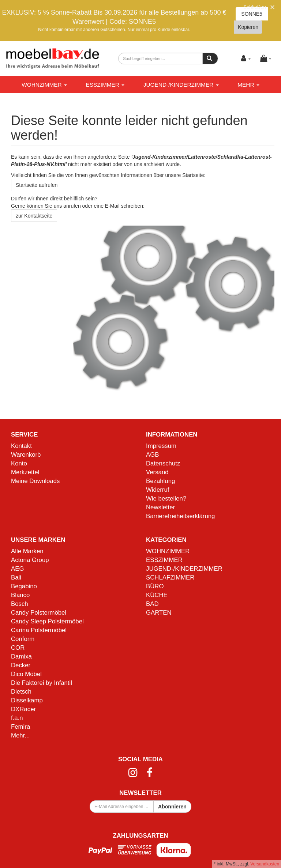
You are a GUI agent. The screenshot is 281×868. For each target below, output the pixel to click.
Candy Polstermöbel (39, 613)
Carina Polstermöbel (39, 630)
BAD (152, 604)
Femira (20, 727)
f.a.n (17, 718)
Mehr (248, 85)
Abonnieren (172, 807)
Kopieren (248, 27)
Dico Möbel (26, 674)
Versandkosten (265, 864)
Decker (21, 665)
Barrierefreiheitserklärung (180, 516)
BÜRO (155, 586)
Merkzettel (25, 472)
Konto (19, 463)
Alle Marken (27, 551)
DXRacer (23, 709)
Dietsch (21, 692)
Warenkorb (26, 455)
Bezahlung (160, 481)
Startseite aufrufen (37, 185)
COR (18, 648)
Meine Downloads (35, 481)
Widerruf (158, 490)
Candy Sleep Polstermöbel (47, 621)
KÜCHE (157, 595)
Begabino (24, 586)
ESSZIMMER (105, 85)
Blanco (20, 595)
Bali (16, 578)
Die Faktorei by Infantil (42, 683)
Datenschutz (163, 463)
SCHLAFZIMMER (170, 578)
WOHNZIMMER (44, 85)
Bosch (20, 604)
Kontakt (21, 446)
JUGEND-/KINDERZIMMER (181, 85)
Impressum (161, 446)
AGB (152, 455)
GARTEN (159, 613)
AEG (17, 569)
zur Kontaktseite (34, 216)
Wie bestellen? (166, 499)
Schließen (255, 7)
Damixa (21, 656)
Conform (23, 639)
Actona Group (30, 560)
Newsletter (160, 507)
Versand (157, 472)
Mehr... (20, 735)
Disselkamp (27, 700)
